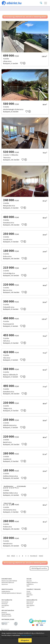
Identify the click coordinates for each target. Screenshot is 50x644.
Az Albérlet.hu (30, 584)
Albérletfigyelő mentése (39, 568)
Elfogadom (25, 640)
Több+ (28, 586)
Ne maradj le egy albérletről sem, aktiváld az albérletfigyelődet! (25, 17)
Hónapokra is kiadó (6, 616)
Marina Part (30, 595)
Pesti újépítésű (5, 605)
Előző (13, 556)
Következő (34, 556)
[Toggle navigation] (46, 3)
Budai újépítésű (30, 605)
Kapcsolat (29, 581)
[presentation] (4, 37)
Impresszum (5, 584)
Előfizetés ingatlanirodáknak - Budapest (11, 593)
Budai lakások (30, 602)
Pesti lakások (5, 602)
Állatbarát (4, 613)
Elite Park (29, 593)
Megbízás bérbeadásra (32, 582)
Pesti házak (4, 604)
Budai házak (30, 604)
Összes (28, 591)
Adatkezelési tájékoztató (8, 582)
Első (8, 556)
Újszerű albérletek (6, 614)
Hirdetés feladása (6, 591)
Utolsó (41, 556)
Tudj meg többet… (27, 635)
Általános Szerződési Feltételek (9, 581)
